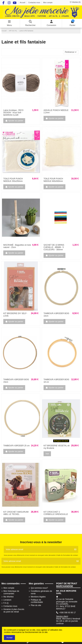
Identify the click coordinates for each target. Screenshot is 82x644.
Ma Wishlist (8, 597)
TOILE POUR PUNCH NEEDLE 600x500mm (53, 180)
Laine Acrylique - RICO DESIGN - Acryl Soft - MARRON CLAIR (13, 113)
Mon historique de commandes (11, 592)
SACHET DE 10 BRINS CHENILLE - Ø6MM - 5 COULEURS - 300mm (54, 247)
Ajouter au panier (14, 121)
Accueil (23, 3)
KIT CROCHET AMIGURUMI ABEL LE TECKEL (16, 513)
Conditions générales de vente (41, 592)
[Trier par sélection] (71, 52)
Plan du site (36, 605)
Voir (47, 454)
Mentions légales (38, 597)
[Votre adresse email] (38, 549)
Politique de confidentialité (37, 601)
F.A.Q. (6, 603)
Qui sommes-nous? (39, 588)
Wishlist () (75, 2)
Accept (9, 638)
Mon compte (48, 3)
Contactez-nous (34, 3)
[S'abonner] (75, 549)
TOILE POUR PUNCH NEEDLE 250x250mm (13, 180)
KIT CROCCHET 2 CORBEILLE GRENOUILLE (56, 513)
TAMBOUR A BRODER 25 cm (16, 446)
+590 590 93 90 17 (68, 613)
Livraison (7, 600)
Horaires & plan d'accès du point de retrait (14, 610)
